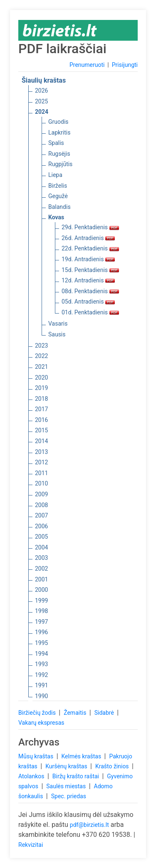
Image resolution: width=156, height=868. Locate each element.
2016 (41, 420)
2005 (41, 537)
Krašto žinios (113, 766)
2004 (41, 547)
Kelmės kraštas (82, 756)
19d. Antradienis (88, 259)
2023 (41, 346)
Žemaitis (76, 713)
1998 (41, 611)
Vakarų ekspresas (41, 723)
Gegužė (58, 196)
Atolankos (32, 776)
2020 (41, 378)
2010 (41, 483)
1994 (41, 654)
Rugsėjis (59, 154)
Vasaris (58, 324)
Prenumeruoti (87, 65)
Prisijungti (125, 65)
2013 (41, 452)
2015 (41, 430)
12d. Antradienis (88, 280)
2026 (41, 91)
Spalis (56, 143)
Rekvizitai (31, 845)
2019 (41, 388)
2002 (41, 569)
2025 (41, 101)
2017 (41, 409)
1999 (41, 601)
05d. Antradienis (88, 302)
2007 (41, 515)
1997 (41, 622)
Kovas (56, 217)
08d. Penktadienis (90, 291)
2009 (41, 494)
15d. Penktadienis (90, 270)
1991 (41, 685)
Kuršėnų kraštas (67, 766)
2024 (42, 112)
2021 (41, 367)
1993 (41, 664)
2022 (41, 356)
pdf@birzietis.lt (89, 825)
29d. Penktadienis (90, 227)
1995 (41, 643)
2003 (41, 558)
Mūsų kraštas (37, 756)
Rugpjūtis (60, 164)
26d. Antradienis (88, 238)
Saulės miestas (67, 786)
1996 (41, 632)
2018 (41, 399)
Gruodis (58, 122)
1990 (41, 696)
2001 (41, 579)
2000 (41, 590)
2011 (41, 473)
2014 (41, 441)
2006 (41, 526)
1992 (41, 675)
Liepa (55, 175)
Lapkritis (59, 132)
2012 (41, 462)
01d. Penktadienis (90, 312)
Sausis (57, 334)
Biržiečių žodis (38, 713)
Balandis (59, 207)
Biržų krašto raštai (77, 776)
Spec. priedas (69, 796)
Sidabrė (105, 713)
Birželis (58, 186)
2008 (41, 505)
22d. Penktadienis (90, 248)
